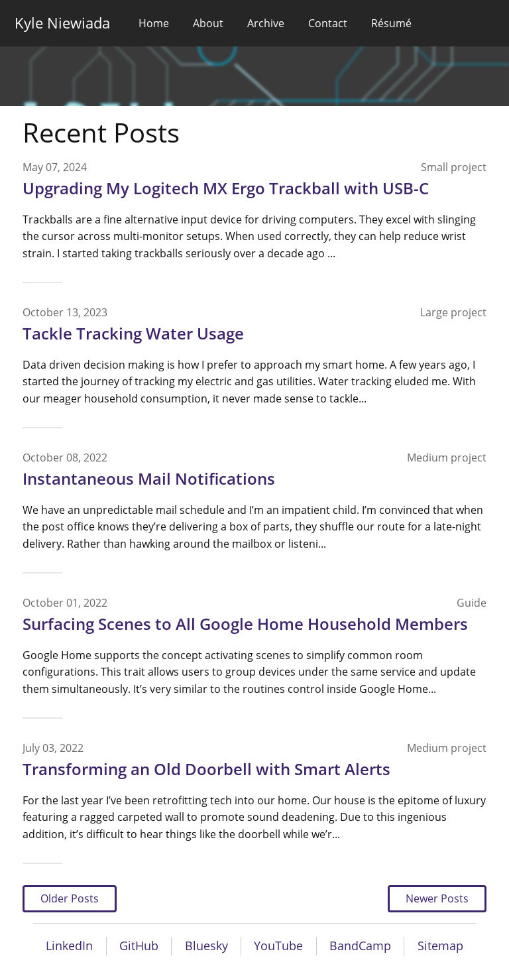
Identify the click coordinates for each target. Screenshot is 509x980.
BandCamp (360, 946)
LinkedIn (69, 946)
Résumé (391, 23)
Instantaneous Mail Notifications (149, 478)
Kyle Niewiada (62, 23)
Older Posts (70, 898)
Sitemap (440, 946)
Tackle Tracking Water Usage (133, 333)
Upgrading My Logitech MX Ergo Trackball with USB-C (226, 188)
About (208, 23)
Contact (328, 23)
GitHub (139, 946)
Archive (266, 23)
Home (154, 23)
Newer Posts (437, 898)
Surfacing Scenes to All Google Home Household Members (245, 624)
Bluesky (206, 946)
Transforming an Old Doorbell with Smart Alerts (206, 769)
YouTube (278, 946)
